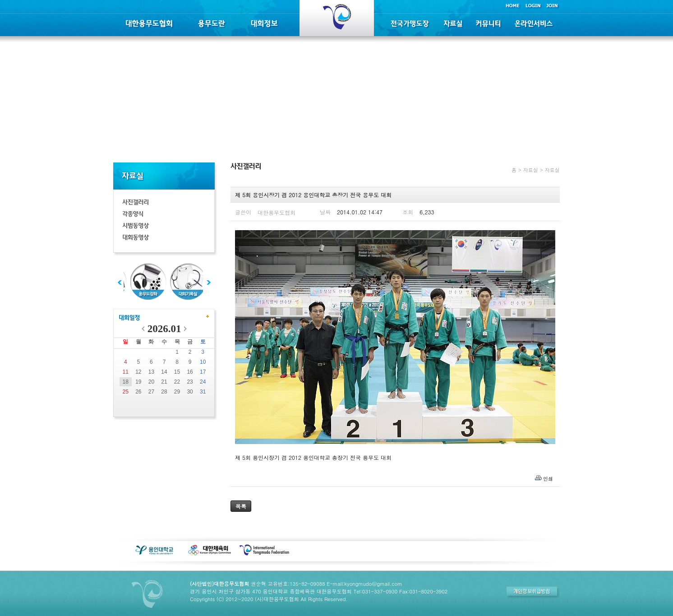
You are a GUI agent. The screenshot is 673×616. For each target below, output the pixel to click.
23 (190, 382)
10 (203, 362)
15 (177, 372)
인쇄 (548, 479)
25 (126, 392)
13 (151, 372)
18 (126, 382)
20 (151, 382)
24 (203, 382)
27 (151, 392)
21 (164, 382)
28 (164, 392)
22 (177, 382)
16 (190, 372)
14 (164, 372)
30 (190, 392)
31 (203, 392)
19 (138, 382)
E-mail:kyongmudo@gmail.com (364, 584)
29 (177, 392)
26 (138, 392)
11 (126, 372)
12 (138, 372)
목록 (241, 506)
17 (203, 372)
